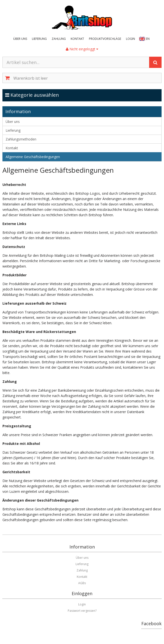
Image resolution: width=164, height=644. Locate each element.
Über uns (20, 39)
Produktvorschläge (105, 39)
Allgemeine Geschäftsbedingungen (33, 157)
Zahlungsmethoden (21, 139)
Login (130, 39)
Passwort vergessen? (82, 611)
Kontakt (77, 39)
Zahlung (59, 39)
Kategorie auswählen (37, 95)
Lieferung (39, 39)
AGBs (82, 583)
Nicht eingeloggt (82, 49)
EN (148, 39)
